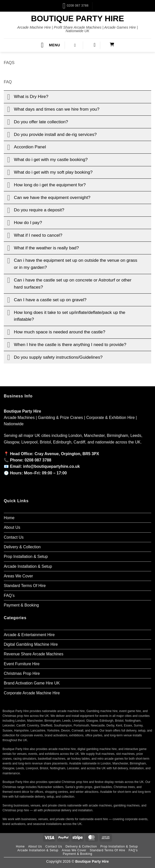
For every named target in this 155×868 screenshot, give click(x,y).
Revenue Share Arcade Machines (34, 654)
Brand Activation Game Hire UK (32, 683)
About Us (12, 527)
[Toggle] (9, 97)
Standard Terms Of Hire (25, 586)
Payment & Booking (21, 605)
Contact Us (14, 537)
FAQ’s (9, 596)
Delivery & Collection (22, 547)
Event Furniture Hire (22, 664)
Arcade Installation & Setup (28, 566)
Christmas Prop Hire (22, 673)
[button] (50, 45)
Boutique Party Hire (78, 18)
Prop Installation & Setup (26, 557)
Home (9, 518)
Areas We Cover (18, 576)
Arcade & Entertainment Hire (29, 635)
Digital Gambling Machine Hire (31, 644)
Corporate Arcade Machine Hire (32, 693)
